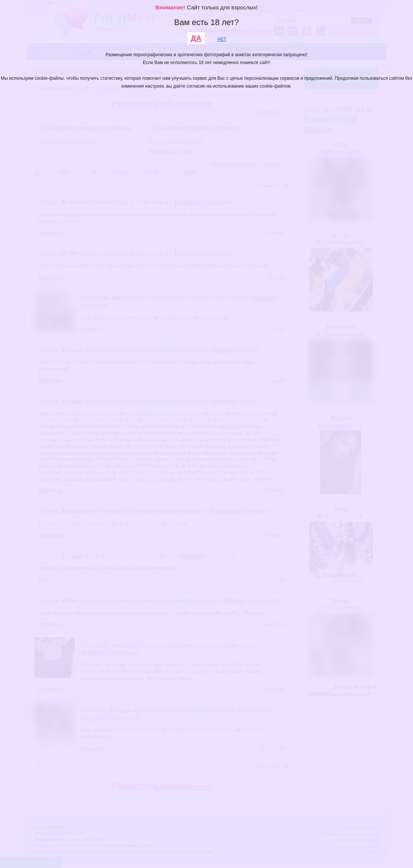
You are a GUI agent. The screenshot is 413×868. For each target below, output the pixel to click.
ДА (196, 38)
